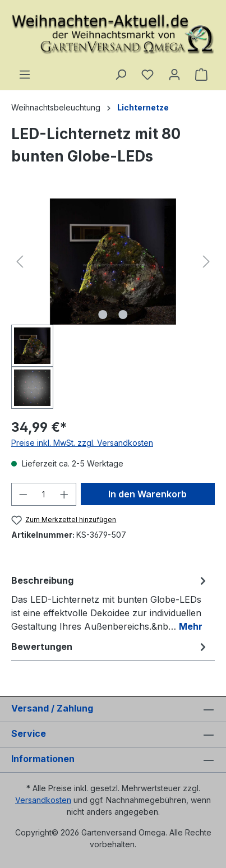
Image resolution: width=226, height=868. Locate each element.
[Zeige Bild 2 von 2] (123, 315)
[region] (113, 304)
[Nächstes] (206, 262)
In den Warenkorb (147, 494)
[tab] (110, 603)
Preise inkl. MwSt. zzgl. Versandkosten (82, 443)
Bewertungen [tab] (110, 647)
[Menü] (25, 75)
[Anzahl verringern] (23, 494)
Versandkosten (43, 800)
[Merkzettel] (147, 75)
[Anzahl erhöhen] (64, 494)
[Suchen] (121, 75)
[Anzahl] (44, 494)
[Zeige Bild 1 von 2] (103, 315)
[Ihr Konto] (174, 75)
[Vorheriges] (20, 262)
